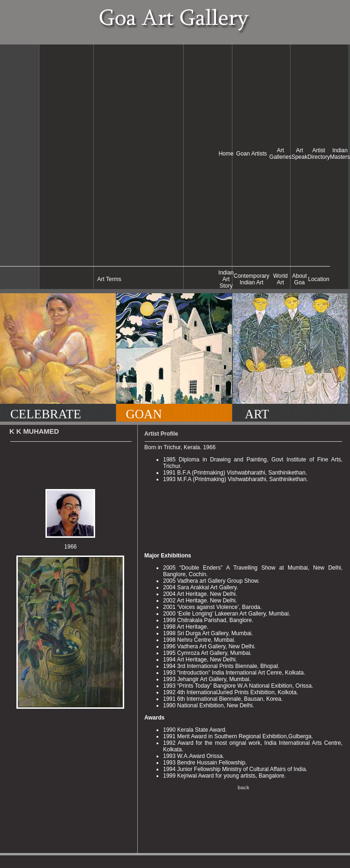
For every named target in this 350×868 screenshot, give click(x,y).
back (243, 787)
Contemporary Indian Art (252, 279)
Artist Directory (319, 154)
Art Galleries (280, 154)
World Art (280, 279)
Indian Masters (340, 154)
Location (319, 279)
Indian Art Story (226, 279)
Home (226, 154)
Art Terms (109, 279)
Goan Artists (251, 154)
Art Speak (299, 154)
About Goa (300, 279)
